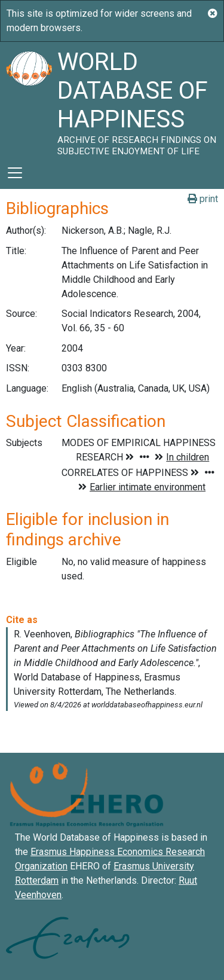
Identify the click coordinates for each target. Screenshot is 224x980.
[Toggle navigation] (15, 173)
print (203, 199)
